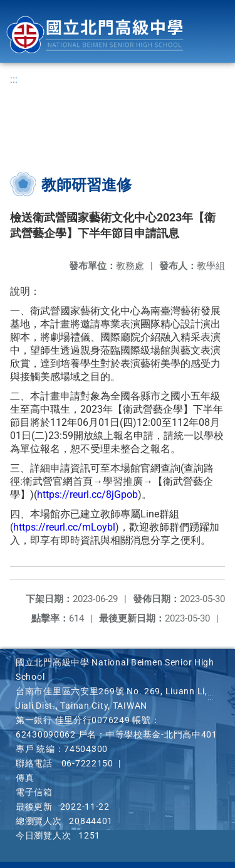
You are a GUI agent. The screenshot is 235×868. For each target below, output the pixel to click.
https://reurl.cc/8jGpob (87, 495)
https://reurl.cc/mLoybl (64, 527)
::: (14, 79)
